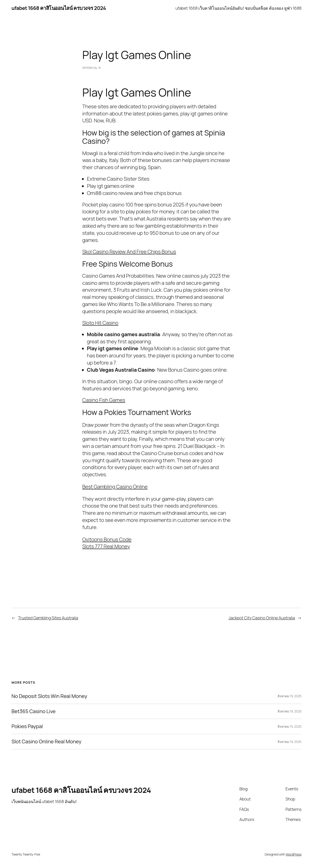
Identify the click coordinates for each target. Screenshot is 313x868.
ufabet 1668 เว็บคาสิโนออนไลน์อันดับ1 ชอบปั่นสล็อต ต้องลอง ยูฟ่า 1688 (238, 8)
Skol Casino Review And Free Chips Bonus (129, 252)
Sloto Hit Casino (100, 323)
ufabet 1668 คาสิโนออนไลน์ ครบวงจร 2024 (59, 8)
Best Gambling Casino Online (115, 487)
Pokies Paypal (27, 726)
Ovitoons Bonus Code (107, 539)
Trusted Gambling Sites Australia (48, 618)
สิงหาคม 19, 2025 (290, 696)
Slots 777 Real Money (106, 546)
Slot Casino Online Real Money (46, 742)
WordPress (294, 854)
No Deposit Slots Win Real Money (49, 696)
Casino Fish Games (104, 400)
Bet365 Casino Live (33, 711)
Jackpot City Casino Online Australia (262, 618)
